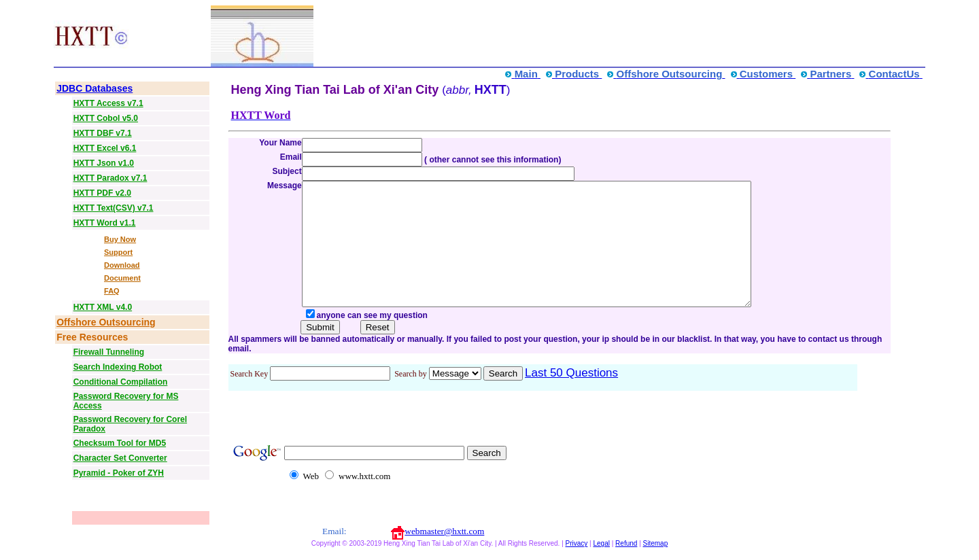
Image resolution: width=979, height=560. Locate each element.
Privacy (577, 551)
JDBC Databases (95, 88)
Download (122, 265)
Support (118, 252)
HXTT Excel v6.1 (105, 148)
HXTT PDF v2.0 (102, 193)
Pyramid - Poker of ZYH (119, 473)
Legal (601, 551)
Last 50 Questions (571, 397)
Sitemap (656, 551)
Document (122, 278)
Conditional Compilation (121, 382)
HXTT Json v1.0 (104, 163)
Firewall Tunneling (109, 352)
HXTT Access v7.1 (108, 103)
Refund (626, 551)
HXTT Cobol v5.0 (106, 118)
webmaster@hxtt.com (444, 539)
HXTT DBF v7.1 (103, 133)
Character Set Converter (120, 458)
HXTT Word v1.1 (105, 223)
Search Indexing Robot (118, 367)
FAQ (112, 291)
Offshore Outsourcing (106, 322)
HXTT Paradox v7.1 (110, 178)
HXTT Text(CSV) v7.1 (114, 208)
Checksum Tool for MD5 (120, 443)
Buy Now (120, 239)
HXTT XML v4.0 (103, 307)
